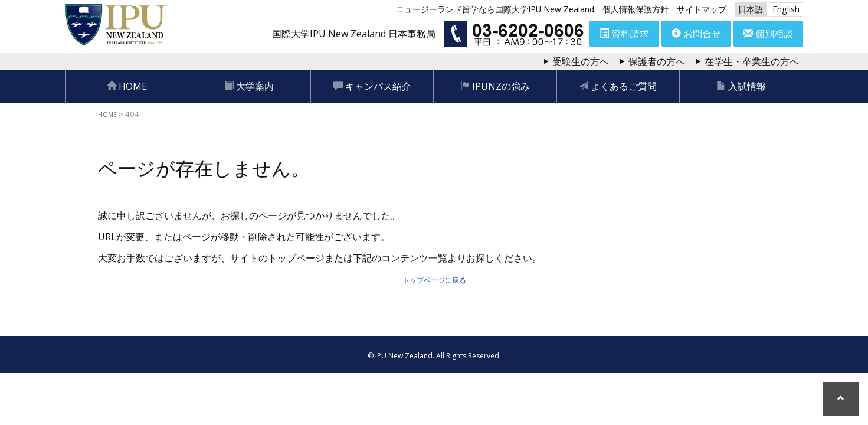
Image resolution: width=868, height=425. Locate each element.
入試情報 (741, 86)
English (786, 9)
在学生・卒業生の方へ (752, 61)
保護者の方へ (657, 61)
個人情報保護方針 (636, 9)
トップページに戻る (434, 279)
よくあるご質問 (618, 86)
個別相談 (768, 34)
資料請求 (624, 34)
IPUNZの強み (495, 86)
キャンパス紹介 (372, 86)
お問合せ (696, 34)
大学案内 (249, 86)
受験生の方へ (581, 61)
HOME (127, 86)
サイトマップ (702, 9)
